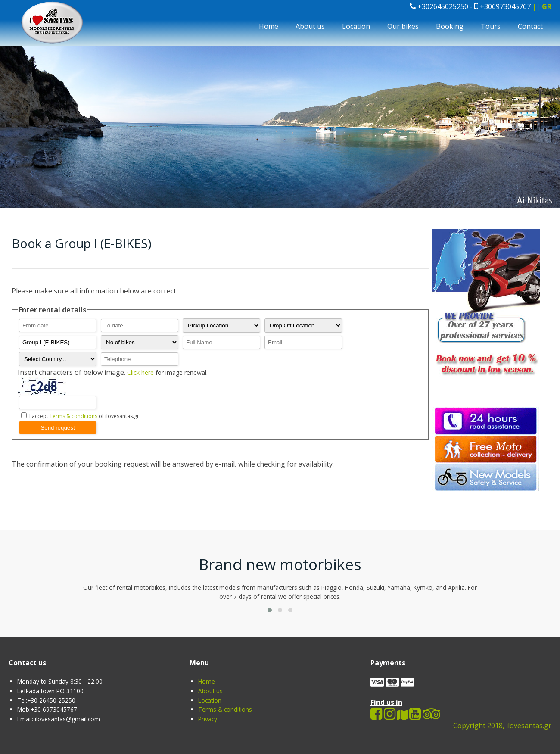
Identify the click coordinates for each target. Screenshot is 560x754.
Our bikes (403, 26)
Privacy (208, 719)
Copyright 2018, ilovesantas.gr (502, 726)
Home (269, 26)
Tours (491, 26)
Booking (450, 26)
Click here (141, 372)
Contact (530, 26)
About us (310, 26)
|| (542, 6)
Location (356, 26)
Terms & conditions (73, 416)
